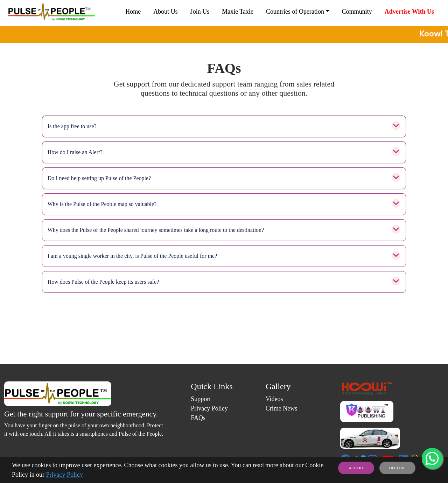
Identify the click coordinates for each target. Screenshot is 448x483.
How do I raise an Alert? (224, 152)
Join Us (200, 12)
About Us (166, 12)
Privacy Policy (65, 475)
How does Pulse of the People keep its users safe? (224, 282)
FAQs (198, 418)
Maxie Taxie (238, 12)
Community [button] (357, 12)
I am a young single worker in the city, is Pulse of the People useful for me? (224, 256)
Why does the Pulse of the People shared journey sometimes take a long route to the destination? (224, 230)
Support (201, 399)
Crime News (281, 408)
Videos (274, 399)
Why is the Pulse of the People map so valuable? (224, 204)
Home (133, 12)
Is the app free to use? (224, 126)
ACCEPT (356, 468)
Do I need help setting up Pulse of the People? (224, 178)
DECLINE (397, 468)
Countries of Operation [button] (295, 12)
